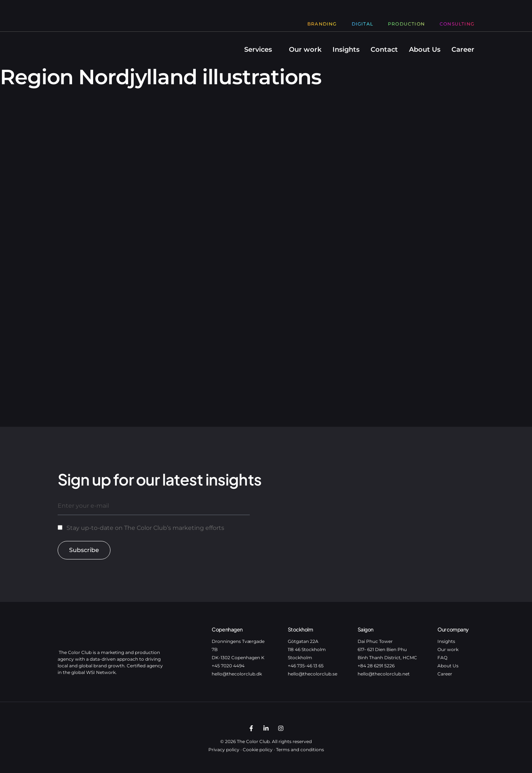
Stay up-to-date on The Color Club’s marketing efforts (145, 528)
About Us (425, 50)
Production (406, 24)
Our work (305, 50)
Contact (384, 50)
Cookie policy (258, 750)
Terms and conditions (300, 750)
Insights (346, 50)
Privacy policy (224, 750)
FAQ (442, 658)
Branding (322, 24)
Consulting (457, 24)
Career (463, 50)
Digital (362, 24)
